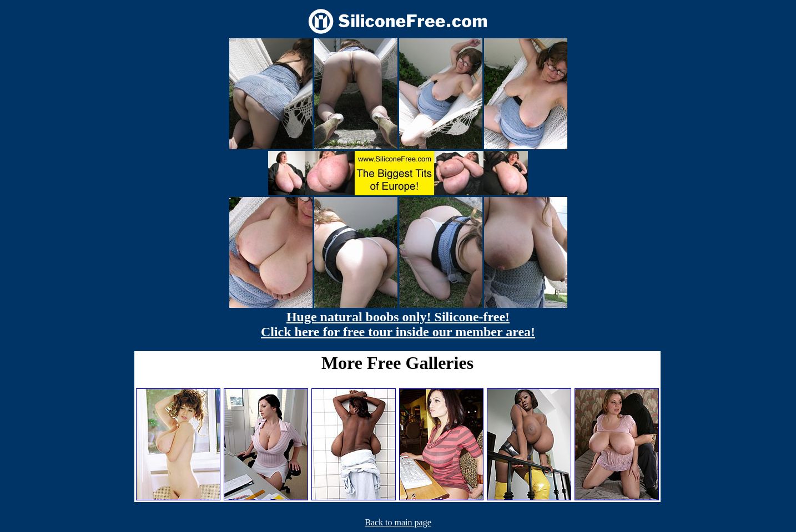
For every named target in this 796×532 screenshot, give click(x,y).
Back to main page (398, 522)
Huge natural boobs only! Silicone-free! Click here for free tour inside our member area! (398, 324)
